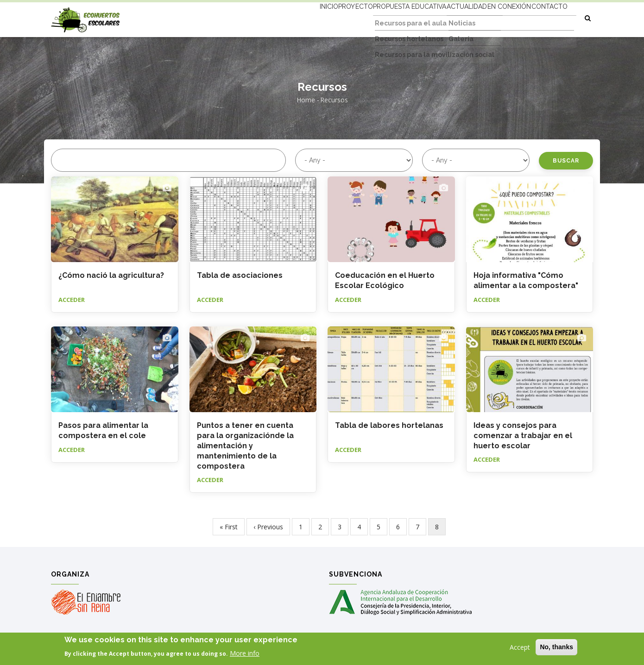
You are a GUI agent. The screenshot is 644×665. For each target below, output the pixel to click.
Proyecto (316, 17)
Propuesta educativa (379, 17)
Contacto (545, 17)
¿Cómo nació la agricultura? (111, 275)
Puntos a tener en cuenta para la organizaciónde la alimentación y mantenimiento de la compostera (245, 446)
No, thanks (556, 647)
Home (306, 100)
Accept (520, 648)
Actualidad (445, 17)
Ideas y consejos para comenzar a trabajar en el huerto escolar (523, 436)
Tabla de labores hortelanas (389, 425)
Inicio (280, 17)
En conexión (496, 17)
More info (245, 654)
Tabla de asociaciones (240, 275)
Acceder (72, 300)
